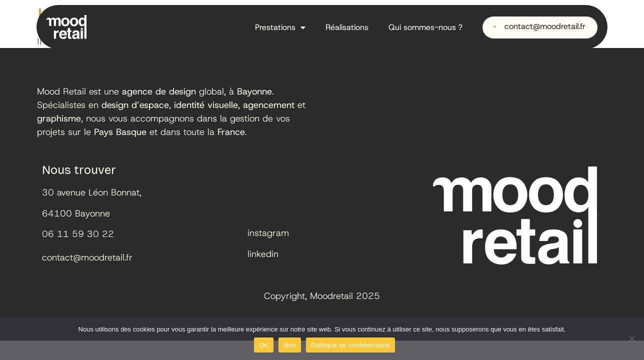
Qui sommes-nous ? (425, 27)
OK (264, 345)
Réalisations (347, 27)
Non (290, 345)
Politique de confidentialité (350, 345)
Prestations (280, 27)
